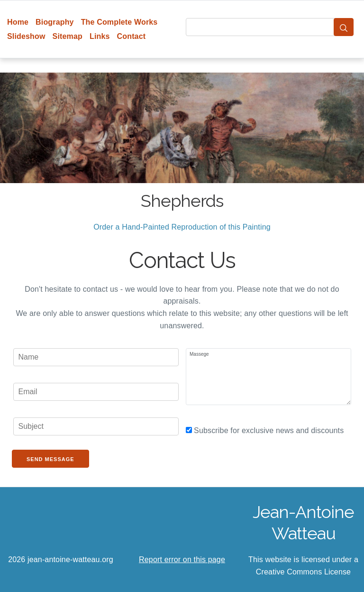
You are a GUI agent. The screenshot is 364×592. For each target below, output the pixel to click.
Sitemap (68, 36)
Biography (55, 22)
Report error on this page (182, 560)
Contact (132, 36)
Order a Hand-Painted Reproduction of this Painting (182, 227)
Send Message (50, 459)
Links (100, 36)
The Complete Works (119, 22)
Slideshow (26, 36)
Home (18, 22)
